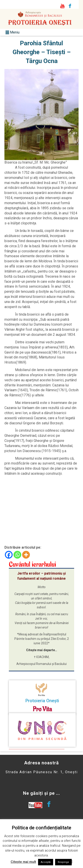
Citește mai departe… (42, 650)
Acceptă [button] (46, 862)
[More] (26, 555)
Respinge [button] (63, 862)
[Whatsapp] (17, 555)
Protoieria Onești (42, 701)
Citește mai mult (23, 862)
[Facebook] (9, 555)
